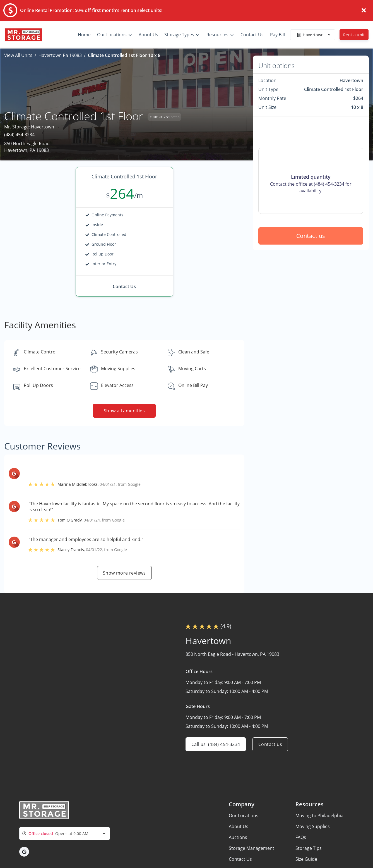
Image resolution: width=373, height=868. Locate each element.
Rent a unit (354, 35)
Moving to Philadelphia (319, 816)
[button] (24, 852)
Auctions (238, 837)
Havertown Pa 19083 (60, 55)
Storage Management (252, 848)
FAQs (301, 837)
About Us (239, 826)
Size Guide (306, 859)
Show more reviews (124, 573)
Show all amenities (124, 411)
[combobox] (65, 834)
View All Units (18, 55)
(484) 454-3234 (19, 135)
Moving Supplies (313, 826)
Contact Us (240, 859)
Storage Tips (309, 848)
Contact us (311, 236)
